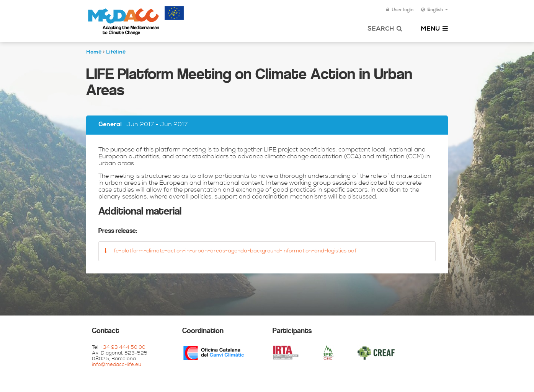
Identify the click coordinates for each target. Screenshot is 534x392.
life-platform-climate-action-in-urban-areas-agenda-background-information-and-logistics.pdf (230, 251)
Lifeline (116, 52)
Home (94, 52)
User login (400, 10)
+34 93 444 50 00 (123, 348)
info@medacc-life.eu (117, 365)
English (434, 10)
